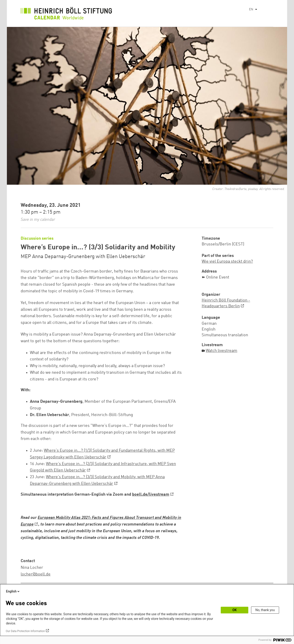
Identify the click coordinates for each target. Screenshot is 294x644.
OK (235, 610)
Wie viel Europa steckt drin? (227, 262)
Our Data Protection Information (25, 631)
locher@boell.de (36, 574)
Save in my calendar (38, 220)
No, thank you (265, 610)
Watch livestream (222, 351)
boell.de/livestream (151, 494)
